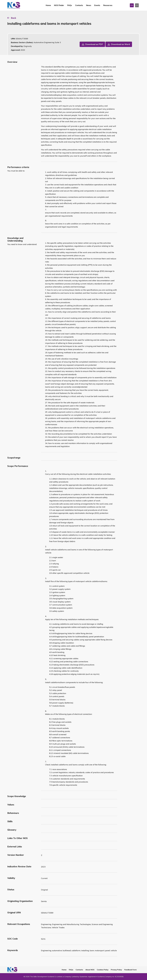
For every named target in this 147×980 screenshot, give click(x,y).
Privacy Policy (116, 970)
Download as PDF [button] (94, 44)
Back (13, 18)
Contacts (79, 5)
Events (97, 5)
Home (48, 5)
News (89, 5)
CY (137, 5)
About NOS (90, 970)
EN (132, 5)
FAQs (70, 5)
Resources (108, 5)
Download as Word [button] (120, 44)
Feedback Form (130, 970)
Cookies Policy (103, 970)
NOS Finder (59, 5)
